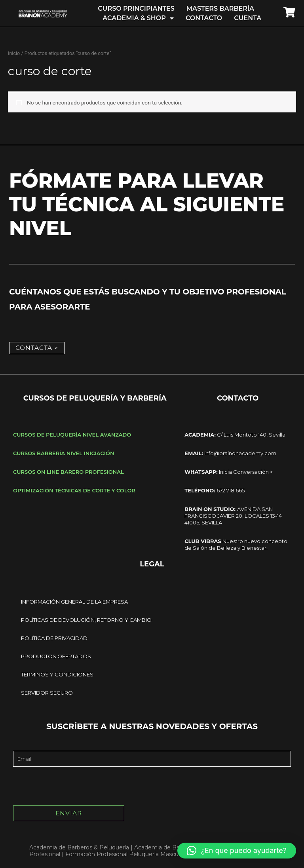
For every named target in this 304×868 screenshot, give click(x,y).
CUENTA (248, 18)
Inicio (14, 53)
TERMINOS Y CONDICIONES (57, 674)
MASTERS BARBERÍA (220, 9)
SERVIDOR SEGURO (47, 692)
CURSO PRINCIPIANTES (136, 9)
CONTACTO (204, 18)
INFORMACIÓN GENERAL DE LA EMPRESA (74, 601)
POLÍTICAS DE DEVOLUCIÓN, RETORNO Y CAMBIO (86, 619)
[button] (237, 851)
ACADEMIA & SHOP (138, 18)
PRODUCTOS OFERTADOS (56, 655)
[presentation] (73, 785)
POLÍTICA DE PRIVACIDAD (54, 637)
